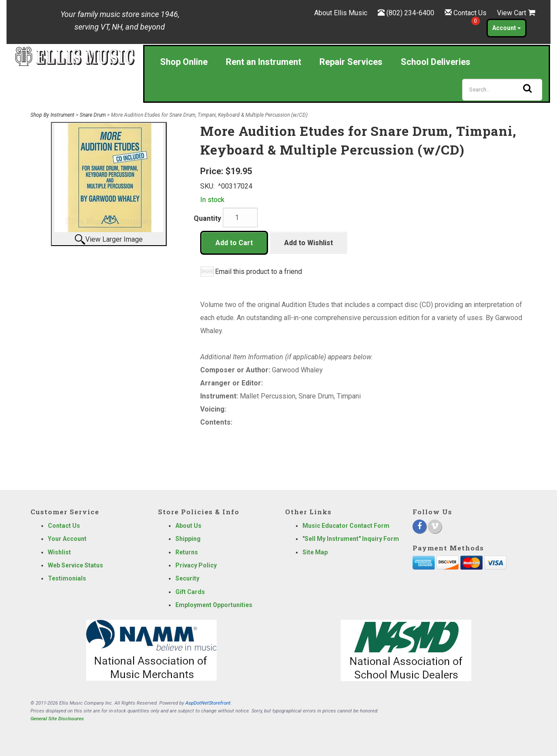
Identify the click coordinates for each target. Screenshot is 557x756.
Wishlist (59, 552)
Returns (187, 552)
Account (507, 28)
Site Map (315, 552)
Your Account (67, 539)
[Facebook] (419, 526)
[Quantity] (240, 218)
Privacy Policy (196, 565)
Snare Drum (93, 115)
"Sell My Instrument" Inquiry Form (351, 539)
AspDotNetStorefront (208, 703)
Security (187, 578)
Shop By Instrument (52, 115)
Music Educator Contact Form (346, 526)
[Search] (502, 90)
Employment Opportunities (214, 605)
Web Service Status (75, 565)
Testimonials (67, 578)
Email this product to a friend (258, 272)
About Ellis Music (341, 13)
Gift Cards (190, 592)
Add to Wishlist (309, 243)
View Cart (516, 13)
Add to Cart (234, 243)
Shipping (188, 539)
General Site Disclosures (57, 719)
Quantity (207, 218)
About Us (188, 526)
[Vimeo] (435, 526)
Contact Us (470, 13)
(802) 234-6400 (410, 13)
